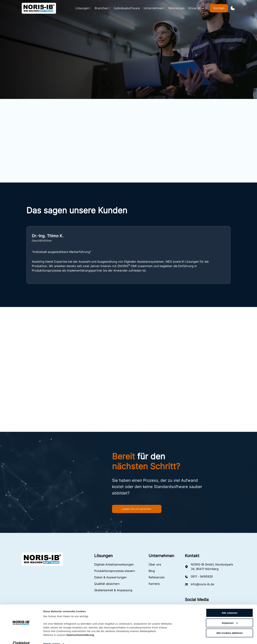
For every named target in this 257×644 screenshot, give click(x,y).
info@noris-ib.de (202, 585)
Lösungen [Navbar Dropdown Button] (83, 8)
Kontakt (219, 8)
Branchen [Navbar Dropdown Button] (102, 8)
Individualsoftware (127, 8)
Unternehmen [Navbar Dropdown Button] (154, 8)
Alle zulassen (229, 606)
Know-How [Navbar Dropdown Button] (197, 8)
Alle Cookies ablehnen (229, 627)
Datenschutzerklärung (80, 628)
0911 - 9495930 (202, 577)
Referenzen (177, 8)
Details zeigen (51, 637)
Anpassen (230, 617)
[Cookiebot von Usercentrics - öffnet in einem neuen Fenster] (21, 638)
